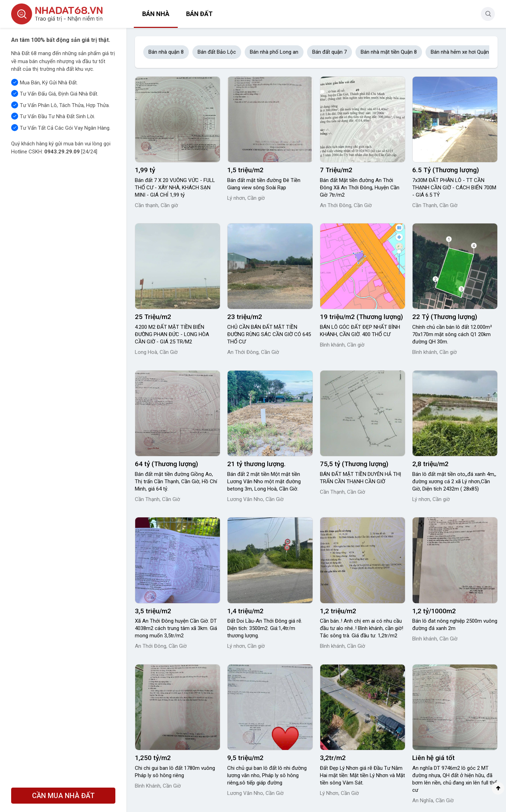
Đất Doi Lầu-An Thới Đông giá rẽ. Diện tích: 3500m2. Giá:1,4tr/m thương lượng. (265, 628)
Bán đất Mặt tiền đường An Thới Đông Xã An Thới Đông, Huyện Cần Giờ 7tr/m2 (360, 188)
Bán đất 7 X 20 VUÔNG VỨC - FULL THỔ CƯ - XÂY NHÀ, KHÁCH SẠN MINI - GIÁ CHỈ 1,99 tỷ (175, 188)
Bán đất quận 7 (329, 52)
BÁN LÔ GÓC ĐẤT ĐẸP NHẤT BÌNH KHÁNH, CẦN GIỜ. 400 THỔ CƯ (360, 331)
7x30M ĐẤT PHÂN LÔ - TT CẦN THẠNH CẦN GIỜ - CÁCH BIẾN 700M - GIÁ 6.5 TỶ (454, 188)
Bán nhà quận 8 (166, 52)
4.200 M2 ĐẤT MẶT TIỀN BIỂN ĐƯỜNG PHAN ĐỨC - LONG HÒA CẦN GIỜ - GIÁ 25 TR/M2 (172, 334)
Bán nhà (156, 14)
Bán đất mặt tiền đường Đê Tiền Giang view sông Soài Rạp (264, 184)
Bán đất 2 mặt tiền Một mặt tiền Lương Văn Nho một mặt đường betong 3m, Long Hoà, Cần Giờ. (264, 481)
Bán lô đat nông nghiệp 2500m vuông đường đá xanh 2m (455, 625)
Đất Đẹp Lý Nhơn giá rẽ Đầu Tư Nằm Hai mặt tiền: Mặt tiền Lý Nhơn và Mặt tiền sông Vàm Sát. (362, 775)
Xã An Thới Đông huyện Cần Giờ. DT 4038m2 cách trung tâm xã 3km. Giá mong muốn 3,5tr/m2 (176, 628)
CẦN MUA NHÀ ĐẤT (63, 796)
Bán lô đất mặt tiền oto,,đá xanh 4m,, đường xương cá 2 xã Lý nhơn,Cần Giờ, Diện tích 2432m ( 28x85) (454, 481)
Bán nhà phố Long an (274, 52)
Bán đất (199, 14)
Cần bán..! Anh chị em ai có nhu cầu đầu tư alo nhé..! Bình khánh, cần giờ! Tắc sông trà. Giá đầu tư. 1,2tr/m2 (362, 628)
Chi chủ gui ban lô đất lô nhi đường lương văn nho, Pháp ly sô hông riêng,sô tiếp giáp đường (267, 775)
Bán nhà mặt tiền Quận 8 (389, 52)
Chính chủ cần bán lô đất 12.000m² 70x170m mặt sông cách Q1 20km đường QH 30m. (452, 334)
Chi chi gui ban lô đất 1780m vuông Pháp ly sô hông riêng (175, 772)
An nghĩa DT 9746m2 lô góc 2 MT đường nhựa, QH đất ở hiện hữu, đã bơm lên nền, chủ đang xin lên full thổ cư (455, 779)
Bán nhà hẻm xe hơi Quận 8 (462, 52)
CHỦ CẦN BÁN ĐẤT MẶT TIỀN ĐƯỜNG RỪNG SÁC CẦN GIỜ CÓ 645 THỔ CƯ (269, 334)
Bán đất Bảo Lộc (217, 52)
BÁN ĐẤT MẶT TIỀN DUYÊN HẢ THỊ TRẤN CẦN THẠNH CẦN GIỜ (361, 478)
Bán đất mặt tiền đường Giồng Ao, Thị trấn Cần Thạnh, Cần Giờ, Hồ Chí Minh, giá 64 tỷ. (176, 481)
